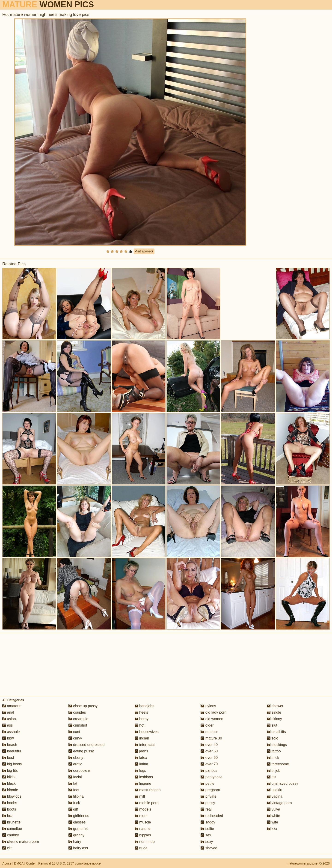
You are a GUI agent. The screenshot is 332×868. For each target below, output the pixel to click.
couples (77, 712)
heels (141, 712)
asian (9, 719)
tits (271, 777)
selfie (207, 829)
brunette (11, 822)
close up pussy (83, 706)
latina (141, 764)
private (208, 796)
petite (207, 783)
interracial (145, 745)
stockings (277, 745)
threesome (278, 764)
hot (140, 725)
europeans (80, 771)
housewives (147, 732)
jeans (141, 751)
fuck (74, 803)
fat (73, 783)
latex (141, 758)
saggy (208, 822)
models (143, 809)
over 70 (209, 764)
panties (209, 771)
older (207, 725)
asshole (11, 732)
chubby (11, 835)
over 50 (209, 751)
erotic (75, 764)
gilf (73, 809)
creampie (78, 719)
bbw (8, 738)
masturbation (148, 790)
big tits (10, 771)
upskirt (275, 790)
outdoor (209, 732)
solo (273, 738)
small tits (276, 732)
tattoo (274, 751)
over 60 (209, 758)
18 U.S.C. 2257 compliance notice (76, 863)
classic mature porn (21, 842)
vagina (275, 796)
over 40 (209, 745)
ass (7, 725)
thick (273, 758)
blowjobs (12, 796)
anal (8, 712)
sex (206, 835)
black (9, 783)
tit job (274, 771)
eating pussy (81, 751)
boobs (10, 803)
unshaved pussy (282, 783)
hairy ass (78, 848)
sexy (207, 842)
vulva (273, 809)
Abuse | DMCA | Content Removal (27, 863)
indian (142, 738)
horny (142, 719)
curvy (75, 738)
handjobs (144, 706)
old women (212, 719)
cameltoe (12, 829)
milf (140, 796)
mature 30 (211, 738)
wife (272, 822)
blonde (10, 790)
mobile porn (147, 803)
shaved (209, 848)
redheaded (212, 816)
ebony (76, 758)
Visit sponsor (144, 251)
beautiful (12, 751)
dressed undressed (87, 745)
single (274, 712)
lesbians (144, 777)
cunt (74, 732)
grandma (78, 829)
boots (9, 809)
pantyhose (211, 777)
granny (76, 835)
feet (74, 790)
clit (7, 848)
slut (272, 725)
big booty (12, 764)
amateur (11, 706)
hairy (75, 842)
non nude (145, 842)
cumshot (78, 725)
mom (141, 816)
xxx (272, 829)
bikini (9, 777)
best (8, 758)
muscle (143, 822)
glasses (77, 822)
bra (7, 816)
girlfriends (79, 816)
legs (140, 771)
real (206, 809)
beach (10, 745)
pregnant (210, 790)
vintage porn (279, 803)
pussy (208, 803)
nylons (208, 706)
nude (141, 848)
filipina (76, 796)
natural (143, 829)
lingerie (143, 783)
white (273, 816)
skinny (274, 719)
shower (275, 706)
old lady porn (213, 712)
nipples (143, 835)
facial (75, 777)
